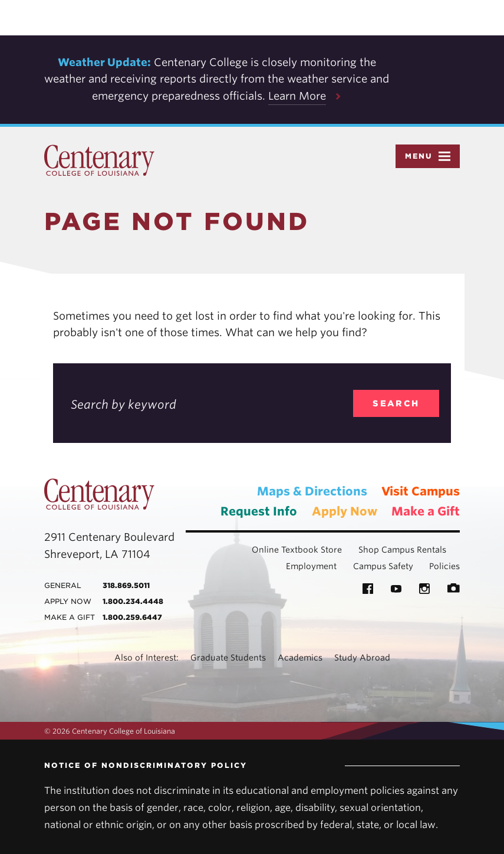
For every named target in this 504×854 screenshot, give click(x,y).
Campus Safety (383, 566)
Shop (369, 550)
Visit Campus (421, 491)
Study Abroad (362, 658)
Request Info (259, 511)
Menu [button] (428, 156)
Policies (444, 566)
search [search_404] (396, 403)
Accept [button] (402, 18)
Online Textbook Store (297, 550)
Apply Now (345, 511)
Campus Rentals (414, 550)
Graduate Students (228, 658)
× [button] (494, 8)
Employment (311, 566)
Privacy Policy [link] (334, 18)
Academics (300, 658)
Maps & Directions (312, 491)
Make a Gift (426, 511)
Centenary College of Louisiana (99, 160)
